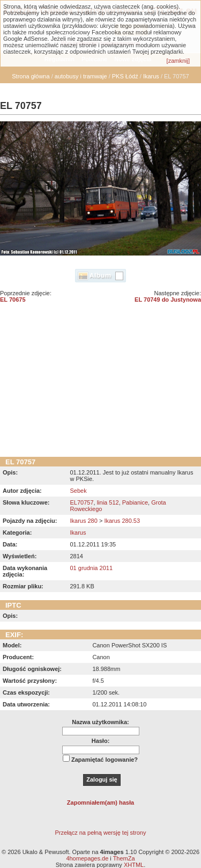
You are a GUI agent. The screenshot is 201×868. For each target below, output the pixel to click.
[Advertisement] (100, 384)
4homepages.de (87, 858)
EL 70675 (13, 300)
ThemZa (124, 858)
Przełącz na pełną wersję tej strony (101, 833)
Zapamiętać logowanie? (105, 760)
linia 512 (108, 502)
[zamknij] (178, 61)
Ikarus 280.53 (122, 521)
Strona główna (31, 76)
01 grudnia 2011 (91, 568)
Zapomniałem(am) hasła (100, 803)
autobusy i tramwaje (81, 76)
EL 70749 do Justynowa (168, 300)
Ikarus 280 (83, 521)
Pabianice (135, 502)
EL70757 (81, 502)
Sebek (78, 491)
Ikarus (151, 76)
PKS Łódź (125, 76)
